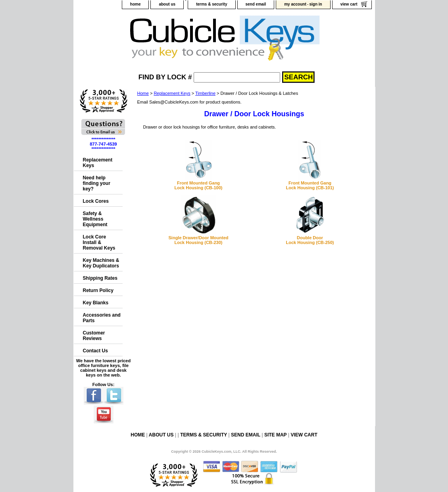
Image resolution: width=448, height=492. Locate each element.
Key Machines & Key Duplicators (101, 263)
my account (295, 4)
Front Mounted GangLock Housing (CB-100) (198, 185)
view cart (349, 4)
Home (143, 93)
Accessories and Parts (102, 318)
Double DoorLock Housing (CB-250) (310, 240)
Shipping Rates (100, 278)
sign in (315, 4)
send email (256, 4)
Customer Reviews (94, 336)
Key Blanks (96, 303)
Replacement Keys (172, 93)
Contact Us (95, 351)
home (136, 4)
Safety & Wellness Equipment (95, 219)
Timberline (205, 93)
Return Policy (98, 290)
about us (167, 4)
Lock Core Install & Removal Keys (99, 242)
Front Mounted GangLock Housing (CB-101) (310, 185)
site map (275, 435)
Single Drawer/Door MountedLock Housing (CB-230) (199, 240)
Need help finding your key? (97, 183)
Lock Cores (96, 201)
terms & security (212, 4)
